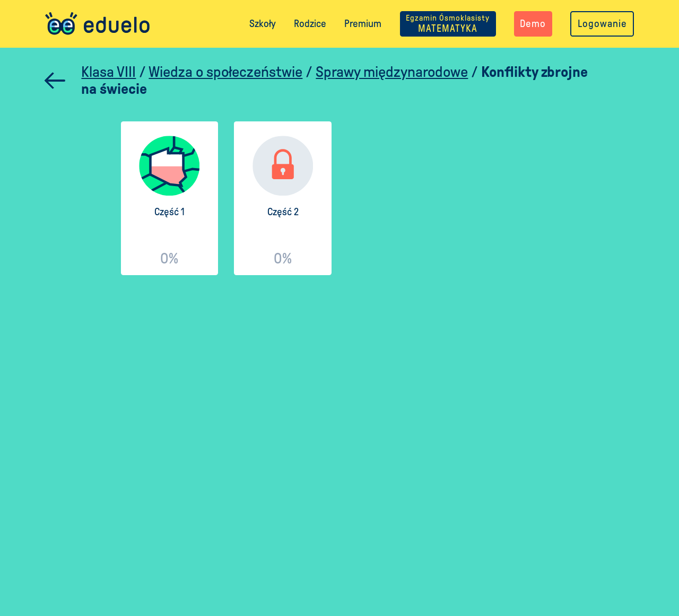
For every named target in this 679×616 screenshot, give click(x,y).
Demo (533, 24)
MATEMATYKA (448, 24)
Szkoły (263, 24)
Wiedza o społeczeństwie (225, 72)
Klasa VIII (108, 72)
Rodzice (310, 24)
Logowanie (602, 24)
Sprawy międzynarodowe (392, 72)
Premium (363, 24)
